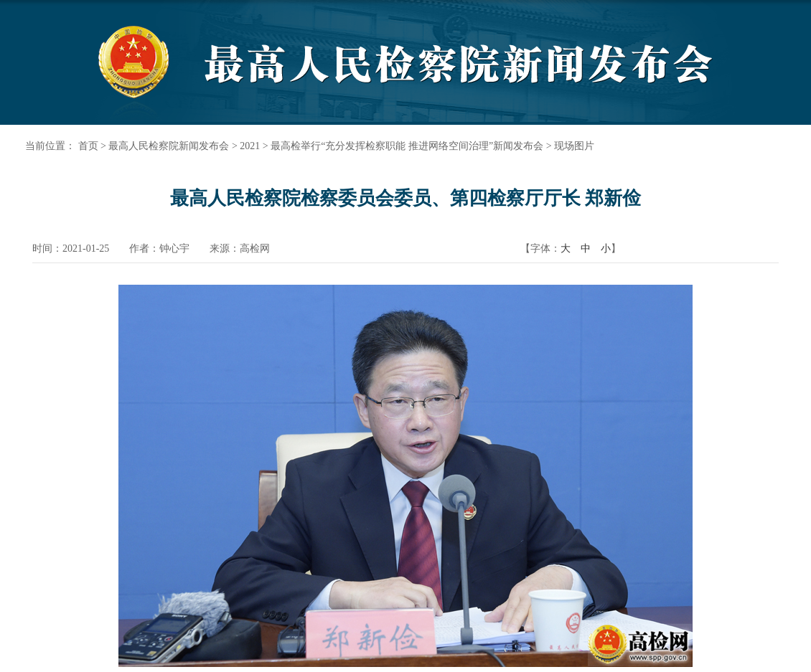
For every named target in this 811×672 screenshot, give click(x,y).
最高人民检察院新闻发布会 (169, 146)
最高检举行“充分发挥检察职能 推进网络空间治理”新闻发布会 (407, 146)
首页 (88, 146)
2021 (250, 146)
